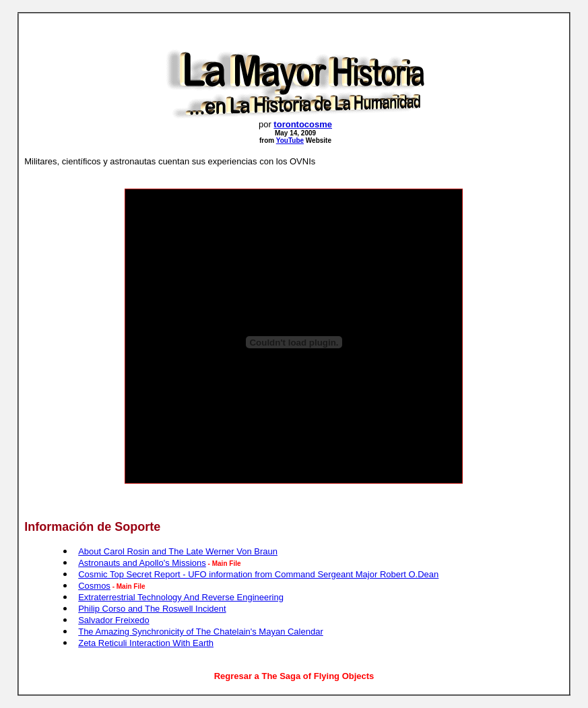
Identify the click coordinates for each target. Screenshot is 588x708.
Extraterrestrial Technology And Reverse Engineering (181, 597)
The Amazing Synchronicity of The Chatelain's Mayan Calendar (201, 632)
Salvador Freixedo (114, 620)
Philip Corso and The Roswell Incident (152, 609)
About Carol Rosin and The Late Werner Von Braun (178, 551)
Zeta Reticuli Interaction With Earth (146, 643)
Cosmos (94, 586)
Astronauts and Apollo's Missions (142, 563)
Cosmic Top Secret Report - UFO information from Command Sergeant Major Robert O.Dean (258, 574)
